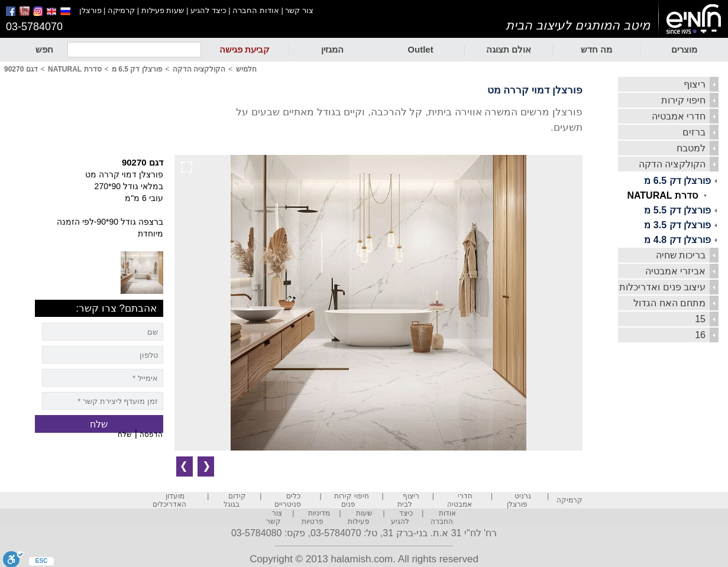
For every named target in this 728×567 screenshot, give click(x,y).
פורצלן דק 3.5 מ (677, 225)
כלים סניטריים (288, 500)
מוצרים (684, 49)
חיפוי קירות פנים (351, 500)
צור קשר (299, 10)
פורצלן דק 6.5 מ (677, 181)
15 (700, 319)
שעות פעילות (163, 10)
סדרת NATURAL (662, 195)
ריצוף (695, 84)
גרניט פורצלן (519, 500)
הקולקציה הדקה (672, 164)
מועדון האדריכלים (169, 500)
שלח (125, 435)
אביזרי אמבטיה (675, 271)
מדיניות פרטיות (316, 517)
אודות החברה (256, 10)
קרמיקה (121, 10)
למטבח (691, 148)
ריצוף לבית (408, 500)
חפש (44, 49)
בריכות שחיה (681, 255)
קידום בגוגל (235, 500)
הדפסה (151, 435)
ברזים (694, 132)
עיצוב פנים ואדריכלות (662, 287)
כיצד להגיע (208, 10)
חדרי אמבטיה (679, 116)
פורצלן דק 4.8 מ (677, 240)
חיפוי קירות (683, 100)
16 (700, 335)
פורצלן (90, 10)
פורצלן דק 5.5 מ (677, 210)
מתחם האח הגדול (669, 303)
